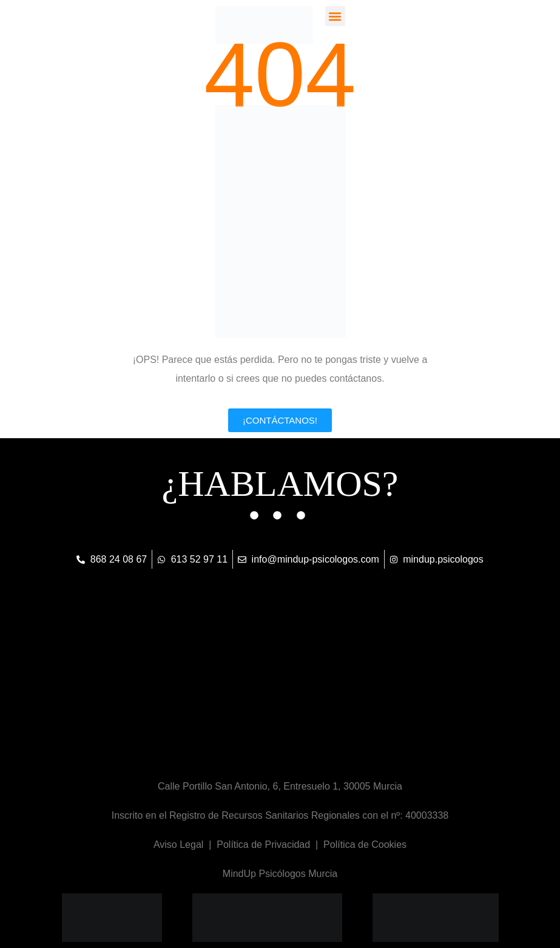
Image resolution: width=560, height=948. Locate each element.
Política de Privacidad (263, 845)
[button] (335, 16)
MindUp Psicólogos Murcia (280, 874)
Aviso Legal (178, 845)
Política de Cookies (365, 845)
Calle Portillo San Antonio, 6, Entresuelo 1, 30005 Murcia (280, 786)
